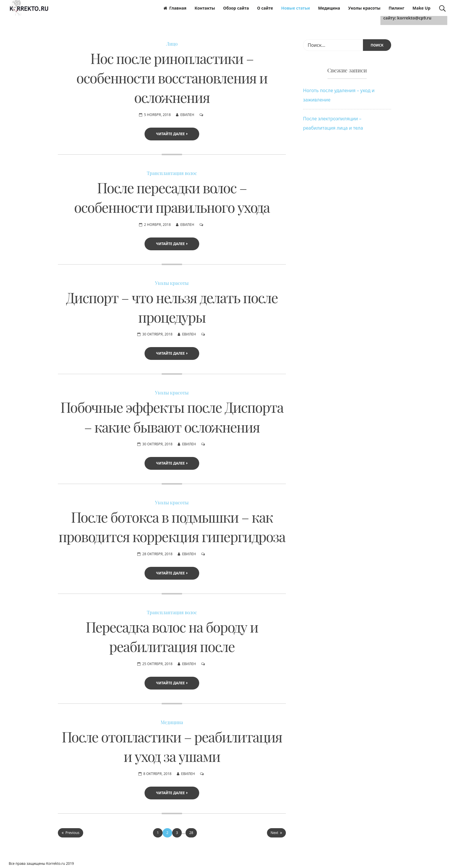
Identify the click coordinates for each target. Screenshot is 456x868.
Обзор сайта (236, 8)
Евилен (187, 115)
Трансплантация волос (172, 173)
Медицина (329, 8)
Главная (175, 8)
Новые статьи (296, 8)
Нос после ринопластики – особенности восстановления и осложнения (172, 78)
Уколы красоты (364, 8)
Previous (71, 833)
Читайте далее (172, 134)
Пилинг (396, 8)
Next (276, 833)
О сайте (265, 8)
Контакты (205, 8)
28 (191, 833)
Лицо (172, 44)
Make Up (421, 8)
